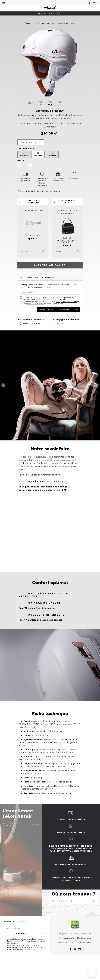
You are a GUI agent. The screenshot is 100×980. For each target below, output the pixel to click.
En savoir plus (58, 331)
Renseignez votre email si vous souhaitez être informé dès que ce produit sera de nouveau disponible (48, 294)
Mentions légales (84, 946)
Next (97, 393)
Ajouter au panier (50, 273)
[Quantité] (25, 173)
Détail (24, 259)
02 (50, 104)
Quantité (21, 168)
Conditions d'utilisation (67, 950)
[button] (4, 3)
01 (40, 104)
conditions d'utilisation (35, 312)
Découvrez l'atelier (10, 832)
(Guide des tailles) (29, 156)
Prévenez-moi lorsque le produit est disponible (58, 317)
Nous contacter (86, 950)
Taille (26, 156)
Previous (3, 393)
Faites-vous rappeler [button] (32, 331)
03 (60, 104)
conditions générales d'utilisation (47, 305)
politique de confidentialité (66, 310)
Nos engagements (66, 946)
